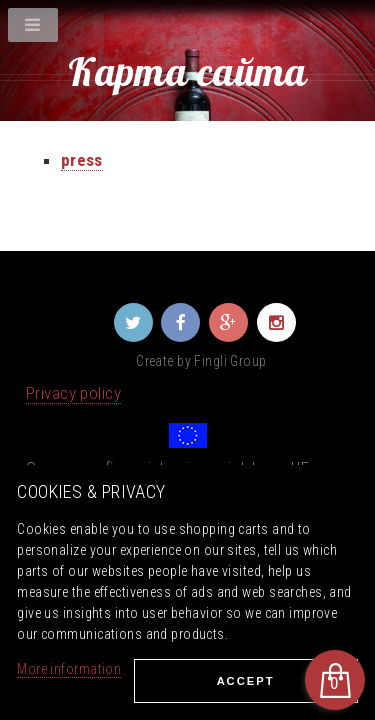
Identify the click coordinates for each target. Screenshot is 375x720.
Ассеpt (246, 681)
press (82, 160)
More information (69, 669)
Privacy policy (73, 393)
